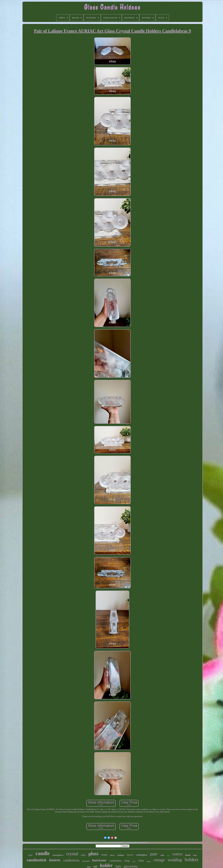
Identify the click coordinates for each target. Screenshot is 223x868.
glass (93, 854)
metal (149, 861)
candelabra (116, 861)
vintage (159, 860)
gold (134, 861)
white (162, 855)
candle (43, 853)
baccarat (86, 861)
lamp (127, 861)
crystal (72, 854)
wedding (175, 860)
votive (177, 854)
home (104, 855)
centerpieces (58, 855)
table (83, 855)
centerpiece (142, 855)
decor (112, 855)
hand (188, 855)
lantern (55, 860)
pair (154, 854)
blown (130, 855)
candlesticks (71, 860)
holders (192, 860)
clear (141, 861)
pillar (30, 855)
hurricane (99, 860)
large (195, 855)
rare (168, 856)
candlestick (37, 860)
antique (121, 855)
